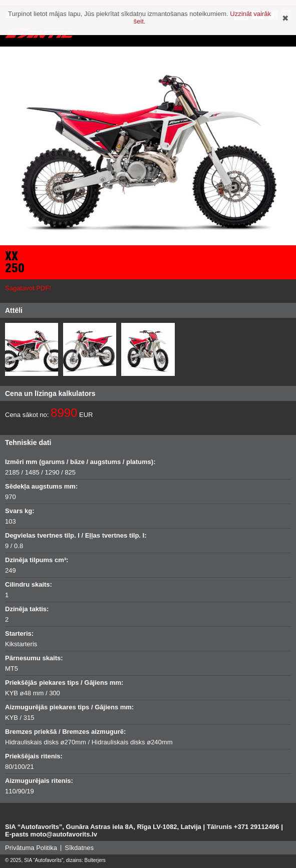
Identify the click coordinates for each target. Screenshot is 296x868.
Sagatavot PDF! (28, 288)
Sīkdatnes (79, 848)
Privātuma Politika (31, 848)
